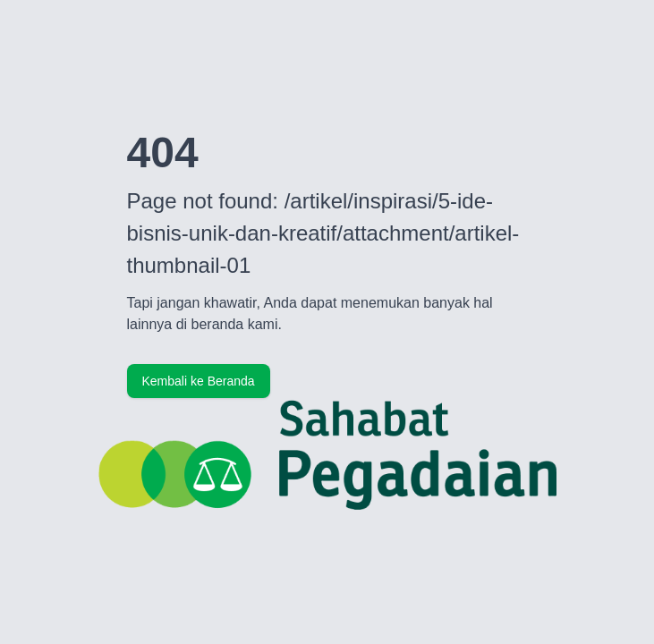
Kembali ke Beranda (199, 381)
